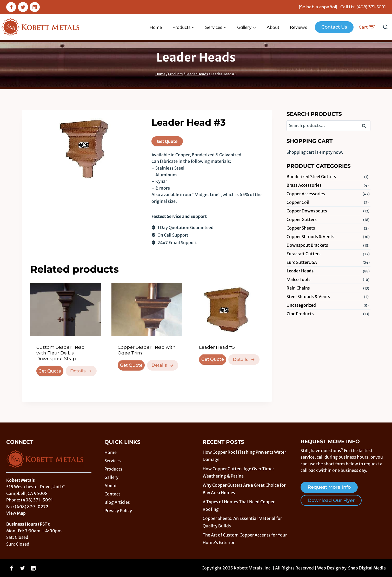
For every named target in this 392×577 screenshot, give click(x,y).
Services (113, 461)
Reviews (298, 27)
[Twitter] (23, 7)
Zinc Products (300, 314)
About (273, 27)
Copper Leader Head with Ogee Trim (147, 350)
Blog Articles (117, 502)
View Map (16, 513)
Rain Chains (298, 288)
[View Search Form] (386, 27)
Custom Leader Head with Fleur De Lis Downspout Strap (61, 353)
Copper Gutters (302, 219)
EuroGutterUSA (302, 262)
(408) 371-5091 (371, 7)
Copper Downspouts (307, 211)
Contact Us (334, 27)
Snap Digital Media (367, 568)
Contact (112, 494)
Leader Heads (196, 57)
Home (156, 27)
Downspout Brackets (307, 245)
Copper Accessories (306, 194)
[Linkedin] (35, 7)
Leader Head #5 (217, 347)
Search (366, 126)
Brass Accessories (304, 185)
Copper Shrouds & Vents (310, 237)
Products (113, 469)
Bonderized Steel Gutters (311, 177)
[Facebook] (11, 7)
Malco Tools (298, 279)
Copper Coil (298, 202)
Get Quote (167, 141)
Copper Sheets (301, 228)
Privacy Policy (118, 511)
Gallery (111, 477)
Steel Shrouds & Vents (308, 297)
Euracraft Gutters (304, 254)
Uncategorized (301, 305)
